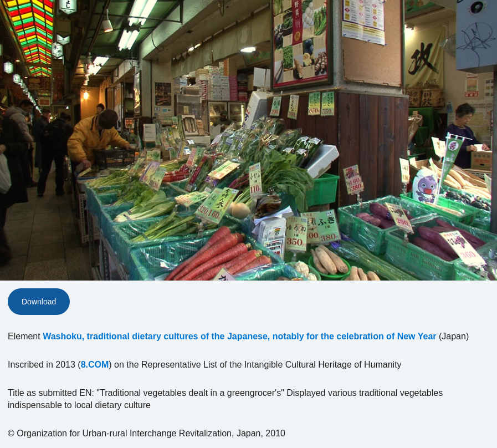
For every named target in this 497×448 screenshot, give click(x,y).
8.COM (95, 365)
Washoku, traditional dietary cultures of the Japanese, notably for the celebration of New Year (239, 336)
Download (39, 302)
